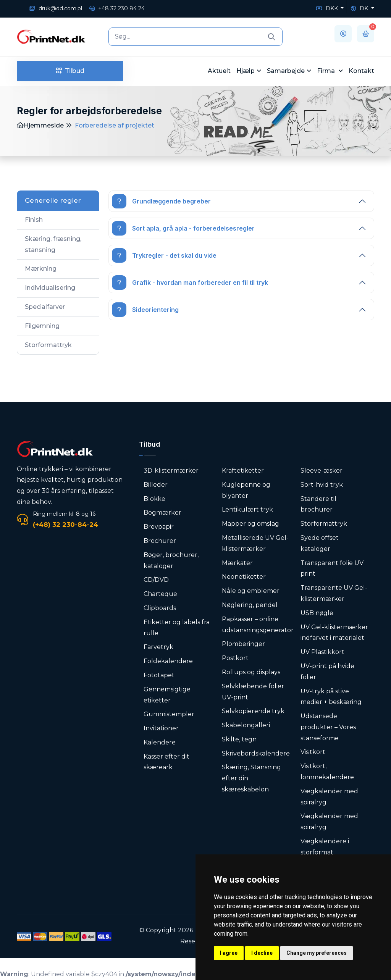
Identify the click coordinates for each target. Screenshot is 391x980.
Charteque (160, 594)
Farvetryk (158, 647)
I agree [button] (229, 953)
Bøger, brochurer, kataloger (171, 560)
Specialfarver (45, 307)
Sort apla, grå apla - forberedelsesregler (183, 228)
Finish (34, 220)
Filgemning (42, 326)
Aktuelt (219, 71)
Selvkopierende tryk (253, 711)
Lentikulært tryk (247, 509)
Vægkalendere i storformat (325, 847)
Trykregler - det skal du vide (164, 255)
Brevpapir (159, 527)
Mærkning (41, 269)
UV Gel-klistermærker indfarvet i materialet (334, 633)
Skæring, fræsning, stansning (53, 244)
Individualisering (50, 288)
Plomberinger (243, 644)
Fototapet (159, 675)
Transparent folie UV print (332, 568)
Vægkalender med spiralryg (329, 797)
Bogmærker (162, 513)
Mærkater (237, 563)
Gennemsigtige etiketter (167, 695)
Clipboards (160, 608)
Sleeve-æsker (322, 471)
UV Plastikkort (322, 652)
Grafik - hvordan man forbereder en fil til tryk (190, 283)
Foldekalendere (168, 661)
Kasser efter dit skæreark (166, 762)
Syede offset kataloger (320, 543)
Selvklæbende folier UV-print (253, 692)
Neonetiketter (244, 577)
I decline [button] (262, 953)
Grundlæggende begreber (161, 201)
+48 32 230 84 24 (117, 8)
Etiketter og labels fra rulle (177, 628)
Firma (327, 71)
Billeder (156, 485)
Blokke (154, 499)
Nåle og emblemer (251, 591)
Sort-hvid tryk (322, 485)
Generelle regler (53, 200)
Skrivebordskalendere (256, 753)
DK (360, 8)
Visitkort (313, 752)
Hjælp (246, 71)
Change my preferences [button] (317, 953)
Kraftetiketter (243, 471)
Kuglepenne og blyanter (246, 490)
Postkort (235, 658)
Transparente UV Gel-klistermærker (334, 593)
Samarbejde (286, 71)
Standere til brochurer (318, 504)
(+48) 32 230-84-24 (65, 525)
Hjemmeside (40, 125)
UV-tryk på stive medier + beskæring (331, 697)
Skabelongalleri (246, 725)
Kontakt (361, 71)
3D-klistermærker (171, 471)
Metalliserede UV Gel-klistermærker (255, 543)
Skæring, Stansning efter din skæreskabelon (251, 778)
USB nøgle (317, 613)
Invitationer (161, 728)
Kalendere (160, 742)
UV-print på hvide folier (327, 672)
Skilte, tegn (239, 739)
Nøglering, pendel (250, 605)
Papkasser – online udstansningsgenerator (258, 625)
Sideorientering (145, 310)
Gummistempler (169, 714)
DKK (328, 8)
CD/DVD (156, 580)
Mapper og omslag (250, 524)
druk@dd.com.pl (56, 8)
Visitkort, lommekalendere (327, 772)
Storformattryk (48, 345)
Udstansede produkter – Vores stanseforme (328, 727)
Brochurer (160, 541)
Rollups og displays (251, 672)
